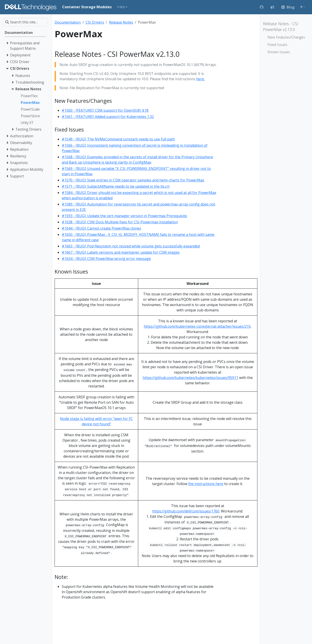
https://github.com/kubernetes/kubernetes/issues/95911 (190, 378)
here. (200, 79)
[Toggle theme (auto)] (302, 7)
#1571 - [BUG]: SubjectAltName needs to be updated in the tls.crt (116, 186)
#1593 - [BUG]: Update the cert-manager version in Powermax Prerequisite (124, 216)
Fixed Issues (277, 45)
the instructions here (206, 484)
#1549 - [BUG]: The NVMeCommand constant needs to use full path (118, 139)
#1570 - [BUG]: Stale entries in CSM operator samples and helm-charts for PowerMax (133, 180)
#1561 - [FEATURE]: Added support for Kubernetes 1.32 (108, 117)
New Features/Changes (286, 37)
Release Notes (121, 22)
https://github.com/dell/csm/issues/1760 (186, 511)
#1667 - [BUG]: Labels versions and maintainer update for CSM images (121, 252)
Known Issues (279, 52)
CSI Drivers (95, 22)
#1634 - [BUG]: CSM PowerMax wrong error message (106, 259)
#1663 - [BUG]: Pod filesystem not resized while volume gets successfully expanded (131, 246)
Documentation (68, 22)
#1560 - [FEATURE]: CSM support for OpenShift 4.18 (105, 110)
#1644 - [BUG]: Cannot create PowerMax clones (101, 228)
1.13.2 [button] (121, 7)
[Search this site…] (25, 22)
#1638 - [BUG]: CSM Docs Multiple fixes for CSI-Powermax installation (120, 222)
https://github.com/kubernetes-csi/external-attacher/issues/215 (197, 326)
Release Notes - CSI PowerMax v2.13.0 (281, 27)
